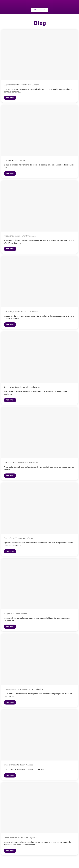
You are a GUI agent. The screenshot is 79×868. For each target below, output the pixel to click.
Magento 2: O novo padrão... (16, 614)
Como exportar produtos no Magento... (21, 838)
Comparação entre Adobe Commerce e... (21, 311)
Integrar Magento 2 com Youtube (18, 765)
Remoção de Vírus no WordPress (18, 538)
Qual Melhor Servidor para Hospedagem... (22, 387)
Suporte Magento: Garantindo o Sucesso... (22, 85)
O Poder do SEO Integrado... (16, 160)
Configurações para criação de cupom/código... (24, 689)
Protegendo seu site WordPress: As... (20, 236)
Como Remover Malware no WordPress (21, 463)
